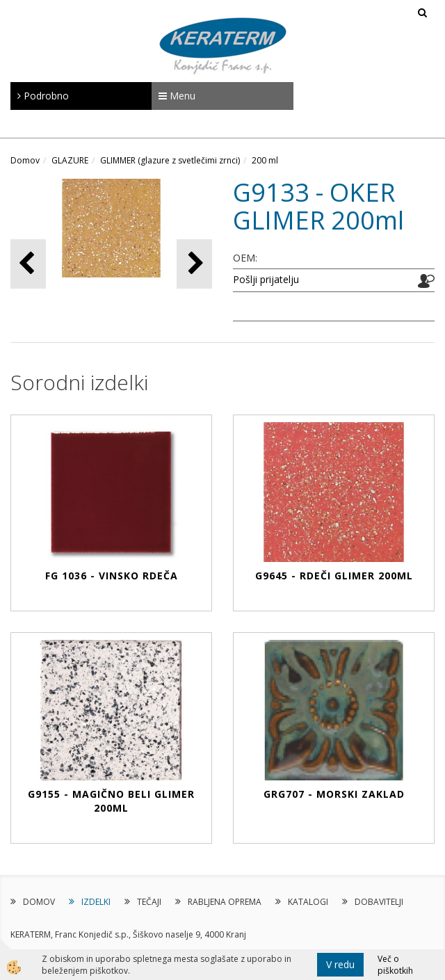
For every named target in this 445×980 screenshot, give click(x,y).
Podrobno (43, 96)
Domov (25, 160)
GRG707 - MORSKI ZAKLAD (334, 794)
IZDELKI (96, 902)
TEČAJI (149, 902)
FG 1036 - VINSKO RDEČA (112, 576)
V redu (340, 964)
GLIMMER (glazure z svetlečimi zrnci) (170, 160)
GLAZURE (70, 160)
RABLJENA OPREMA (225, 902)
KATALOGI (308, 902)
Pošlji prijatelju (266, 279)
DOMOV (39, 902)
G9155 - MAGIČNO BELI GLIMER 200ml (111, 801)
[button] (194, 264)
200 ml (265, 160)
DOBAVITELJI (379, 902)
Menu (177, 96)
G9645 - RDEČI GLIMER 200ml (334, 576)
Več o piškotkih (395, 965)
